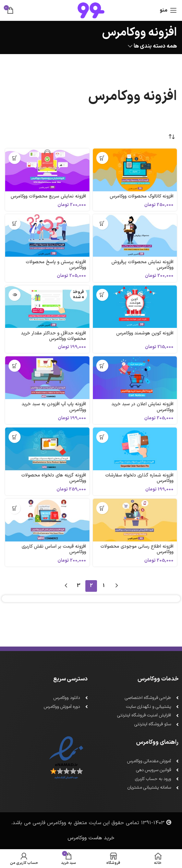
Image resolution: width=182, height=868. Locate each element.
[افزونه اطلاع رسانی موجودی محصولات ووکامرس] (135, 520)
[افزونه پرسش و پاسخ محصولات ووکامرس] (47, 236)
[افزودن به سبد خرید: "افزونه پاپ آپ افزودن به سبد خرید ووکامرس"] (15, 366)
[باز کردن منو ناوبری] (168, 10)
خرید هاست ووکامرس (91, 838)
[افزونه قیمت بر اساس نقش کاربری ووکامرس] (47, 520)
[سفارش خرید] (172, 137)
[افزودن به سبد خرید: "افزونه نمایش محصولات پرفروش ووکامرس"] (102, 224)
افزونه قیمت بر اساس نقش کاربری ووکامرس (54, 549)
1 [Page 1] (104, 586)
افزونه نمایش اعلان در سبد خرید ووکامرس (142, 407)
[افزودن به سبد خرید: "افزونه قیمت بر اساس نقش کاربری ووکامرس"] (15, 508)
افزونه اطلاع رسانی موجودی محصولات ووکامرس (137, 549)
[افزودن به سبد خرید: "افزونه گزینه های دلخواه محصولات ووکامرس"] (15, 437)
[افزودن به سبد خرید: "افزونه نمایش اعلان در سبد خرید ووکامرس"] (102, 366)
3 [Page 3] (78, 586)
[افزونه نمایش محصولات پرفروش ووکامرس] (135, 236)
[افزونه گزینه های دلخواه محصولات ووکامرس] (47, 449)
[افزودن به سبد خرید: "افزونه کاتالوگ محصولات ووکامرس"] (102, 158)
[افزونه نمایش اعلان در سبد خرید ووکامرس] (135, 378)
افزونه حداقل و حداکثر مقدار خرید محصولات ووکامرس (53, 336)
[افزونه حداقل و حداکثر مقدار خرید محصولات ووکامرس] (47, 307)
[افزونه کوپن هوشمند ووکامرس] (135, 307)
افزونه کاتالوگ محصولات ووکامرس (142, 196)
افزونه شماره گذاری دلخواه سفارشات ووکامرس (139, 478)
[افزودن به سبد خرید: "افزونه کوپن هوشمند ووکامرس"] (102, 295)
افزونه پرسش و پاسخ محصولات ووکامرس (56, 265)
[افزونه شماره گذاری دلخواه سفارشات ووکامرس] (135, 449)
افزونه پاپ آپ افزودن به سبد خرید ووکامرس (54, 407)
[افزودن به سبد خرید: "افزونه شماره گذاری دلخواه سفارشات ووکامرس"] (102, 437)
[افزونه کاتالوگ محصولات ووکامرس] (135, 170)
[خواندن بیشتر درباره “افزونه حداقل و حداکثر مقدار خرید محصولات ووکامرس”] (15, 295)
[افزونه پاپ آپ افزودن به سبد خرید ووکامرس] (47, 378)
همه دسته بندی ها (155, 46)
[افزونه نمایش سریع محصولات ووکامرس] (47, 170)
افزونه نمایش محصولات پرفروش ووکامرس (142, 265)
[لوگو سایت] (91, 10)
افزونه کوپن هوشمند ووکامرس (145, 333)
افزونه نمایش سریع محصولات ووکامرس (48, 196)
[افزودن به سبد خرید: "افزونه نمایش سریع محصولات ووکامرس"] (15, 158)
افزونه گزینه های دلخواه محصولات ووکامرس (54, 478)
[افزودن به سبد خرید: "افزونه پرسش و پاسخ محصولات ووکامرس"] (15, 224)
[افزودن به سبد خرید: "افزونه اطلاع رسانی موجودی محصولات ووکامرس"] (102, 508)
